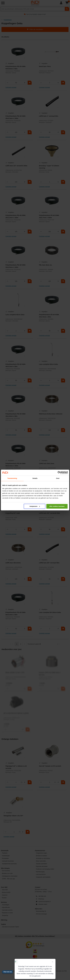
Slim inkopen (5, 868)
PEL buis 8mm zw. (46, 265)
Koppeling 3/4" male (13, 513)
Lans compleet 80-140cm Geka (50, 612)
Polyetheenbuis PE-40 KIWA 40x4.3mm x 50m (16, 365)
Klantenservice (40, 851)
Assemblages (6, 905)
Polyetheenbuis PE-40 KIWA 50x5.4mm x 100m (16, 465)
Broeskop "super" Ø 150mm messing (49, 167)
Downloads (5, 851)
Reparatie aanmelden (42, 866)
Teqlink (3, 924)
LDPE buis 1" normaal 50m (49, 116)
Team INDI (5, 890)
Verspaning (5, 915)
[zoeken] (67, 9)
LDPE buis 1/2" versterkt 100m (16, 166)
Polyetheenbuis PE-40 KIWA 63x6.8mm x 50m (16, 68)
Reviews (4, 898)
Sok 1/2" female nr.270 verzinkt (50, 766)
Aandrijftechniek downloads (9, 864)
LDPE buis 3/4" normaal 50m (49, 563)
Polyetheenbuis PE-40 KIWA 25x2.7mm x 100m (49, 216)
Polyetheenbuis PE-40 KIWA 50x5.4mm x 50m (16, 613)
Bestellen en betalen (42, 856)
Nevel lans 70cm (45, 66)
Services (4, 902)
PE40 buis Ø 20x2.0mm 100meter (51, 414)
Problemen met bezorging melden (45, 869)
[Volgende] (25, 644)
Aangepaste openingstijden (43, 877)
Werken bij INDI (6, 892)
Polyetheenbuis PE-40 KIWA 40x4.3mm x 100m (16, 117)
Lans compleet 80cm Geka (48, 364)
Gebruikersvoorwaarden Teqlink (10, 927)
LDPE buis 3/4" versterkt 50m (49, 513)
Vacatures (5, 895)
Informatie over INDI (61, 971)
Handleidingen (6, 856)
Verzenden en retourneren (43, 858)
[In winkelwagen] (30, 83)
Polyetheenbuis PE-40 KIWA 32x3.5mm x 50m (49, 316)
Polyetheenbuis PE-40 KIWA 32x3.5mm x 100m (16, 266)
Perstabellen (5, 858)
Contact (38, 887)
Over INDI (4, 887)
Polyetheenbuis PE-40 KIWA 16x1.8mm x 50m (16, 415)
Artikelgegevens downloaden (10, 876)
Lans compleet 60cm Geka (15, 315)
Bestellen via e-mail (7, 873)
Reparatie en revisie (7, 913)
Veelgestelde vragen (42, 853)
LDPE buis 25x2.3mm (47, 463)
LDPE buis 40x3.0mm (13, 563)
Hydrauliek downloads (8, 861)
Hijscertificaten (6, 907)
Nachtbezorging (40, 872)
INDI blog (4, 920)
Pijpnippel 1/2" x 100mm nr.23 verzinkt (16, 767)
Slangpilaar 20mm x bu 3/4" (13, 816)
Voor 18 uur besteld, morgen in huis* (36, 14)
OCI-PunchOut (6, 871)
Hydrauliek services (7, 910)
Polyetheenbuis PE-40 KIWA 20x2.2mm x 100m (16, 216)
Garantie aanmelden (42, 864)
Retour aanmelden (41, 861)
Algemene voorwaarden (10, 971)
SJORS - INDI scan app (8, 879)
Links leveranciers (41, 874)
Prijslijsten (5, 853)
